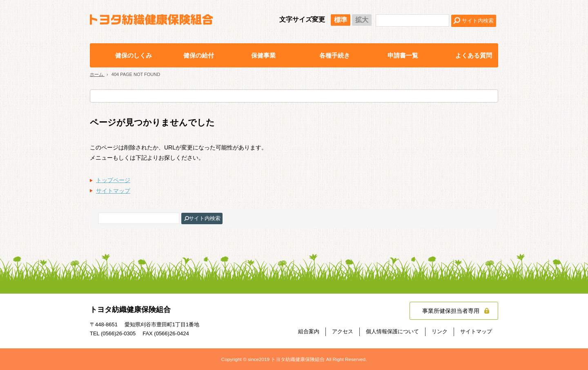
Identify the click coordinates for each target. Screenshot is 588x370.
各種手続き (335, 55)
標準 (341, 20)
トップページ (113, 180)
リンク (440, 331)
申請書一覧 (403, 55)
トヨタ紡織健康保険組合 (151, 20)
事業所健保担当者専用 (451, 311)
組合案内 (309, 331)
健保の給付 (199, 55)
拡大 (362, 20)
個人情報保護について (392, 331)
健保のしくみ (134, 55)
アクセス (343, 331)
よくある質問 (474, 55)
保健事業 (263, 55)
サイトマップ (113, 191)
